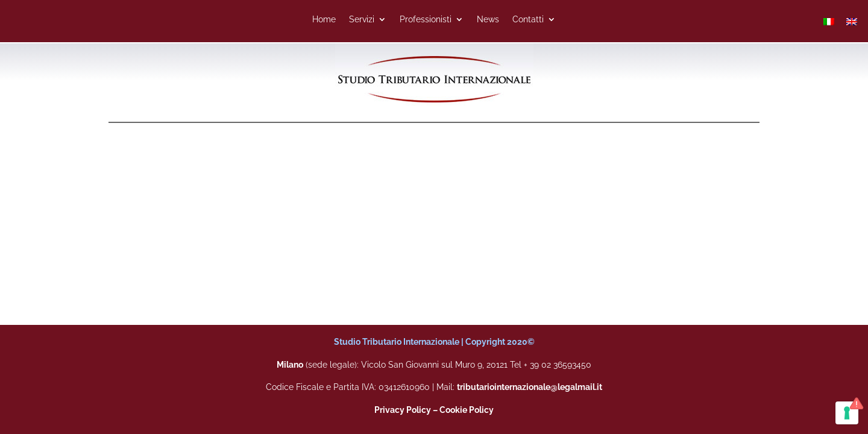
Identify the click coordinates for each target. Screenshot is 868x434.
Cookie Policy (467, 410)
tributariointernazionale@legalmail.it (530, 387)
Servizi (362, 20)
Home (324, 20)
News (488, 20)
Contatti (528, 20)
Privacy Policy (403, 410)
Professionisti (426, 20)
